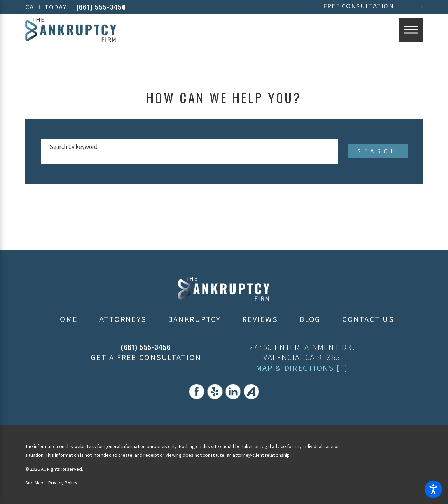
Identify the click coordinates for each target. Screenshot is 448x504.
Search (378, 151)
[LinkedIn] (233, 392)
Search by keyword (74, 147)
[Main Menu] (411, 30)
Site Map (34, 483)
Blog (310, 319)
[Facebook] (197, 392)
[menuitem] (66, 319)
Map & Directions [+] (302, 368)
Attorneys (123, 319)
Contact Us (368, 319)
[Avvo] (251, 392)
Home (66, 319)
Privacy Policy (63, 483)
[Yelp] (215, 392)
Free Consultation (359, 6)
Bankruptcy (194, 319)
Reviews (260, 319)
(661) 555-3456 (101, 7)
